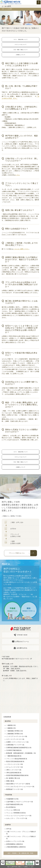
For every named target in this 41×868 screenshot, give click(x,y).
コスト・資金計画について (21, 39)
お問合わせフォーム (22, 641)
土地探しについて (21, 55)
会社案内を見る (22, 648)
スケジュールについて (20, 44)
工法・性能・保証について (21, 50)
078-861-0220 (22, 635)
